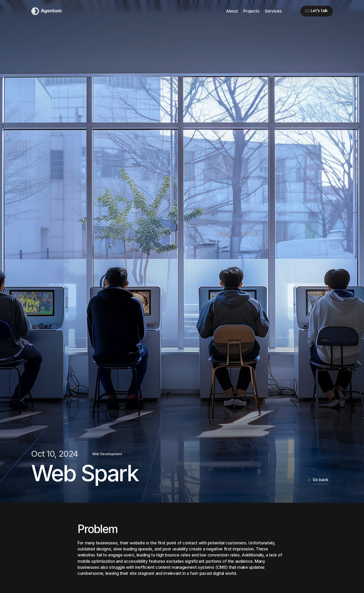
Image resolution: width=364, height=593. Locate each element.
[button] (317, 11)
